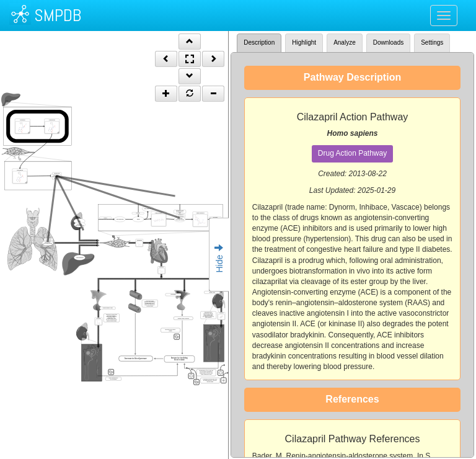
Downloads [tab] (388, 42)
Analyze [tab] (345, 42)
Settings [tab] (432, 42)
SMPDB (58, 15)
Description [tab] (259, 42)
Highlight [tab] (304, 42)
